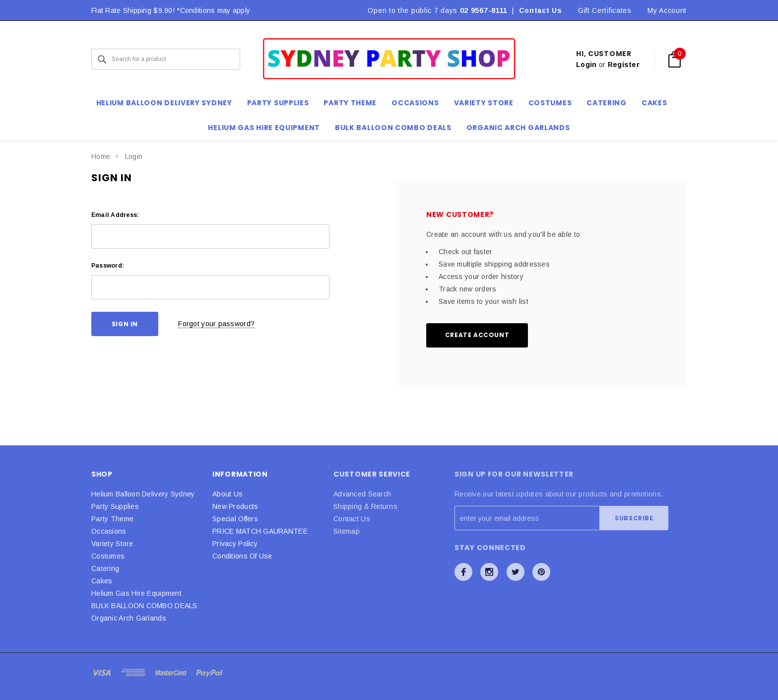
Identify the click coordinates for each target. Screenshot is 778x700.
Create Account (477, 335)
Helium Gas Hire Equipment (136, 593)
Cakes (102, 581)
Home (101, 156)
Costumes (108, 556)
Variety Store (112, 544)
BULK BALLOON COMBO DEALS (144, 606)
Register (624, 65)
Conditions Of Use (242, 556)
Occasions (109, 531)
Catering (105, 568)
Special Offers (235, 519)
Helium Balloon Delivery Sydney (143, 494)
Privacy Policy (235, 544)
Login (586, 65)
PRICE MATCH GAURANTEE (260, 531)
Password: (108, 266)
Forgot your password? (216, 324)
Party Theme (112, 519)
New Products (235, 506)
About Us (227, 494)
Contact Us (541, 10)
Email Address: (115, 215)
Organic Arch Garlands (518, 128)
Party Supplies (115, 506)
